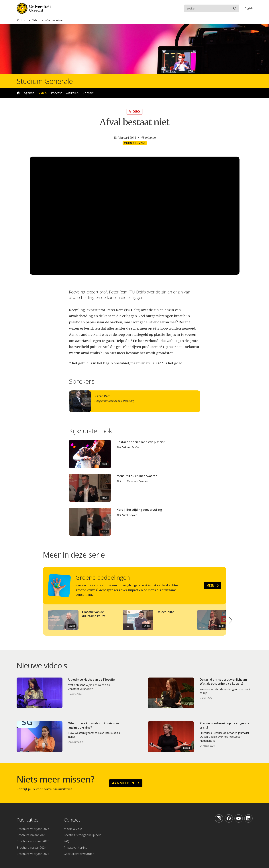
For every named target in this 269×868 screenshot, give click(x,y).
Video (35, 20)
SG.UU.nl (21, 20)
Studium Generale (45, 81)
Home (18, 93)
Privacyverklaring (76, 848)
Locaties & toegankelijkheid (83, 835)
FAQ (66, 841)
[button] (231, 620)
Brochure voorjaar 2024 (33, 854)
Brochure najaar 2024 (31, 848)
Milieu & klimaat (135, 143)
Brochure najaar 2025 (31, 835)
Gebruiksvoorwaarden (79, 854)
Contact (88, 93)
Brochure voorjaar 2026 (33, 829)
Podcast (56, 93)
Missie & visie (73, 829)
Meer (210, 585)
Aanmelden (123, 783)
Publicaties (28, 820)
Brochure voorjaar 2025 (33, 841)
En (249, 8)
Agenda (29, 93)
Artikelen (72, 93)
